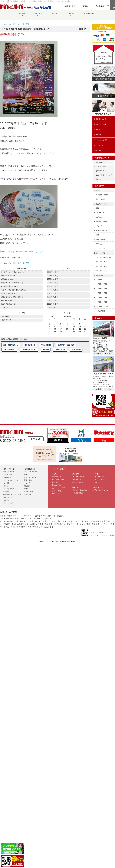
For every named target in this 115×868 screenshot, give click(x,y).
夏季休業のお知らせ (8, 275)
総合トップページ (9, 472)
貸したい (22, 16)
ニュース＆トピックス (104, 175)
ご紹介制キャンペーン (29, 349)
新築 (98, 208)
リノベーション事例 (101, 140)
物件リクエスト (101, 199)
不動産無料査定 (78, 493)
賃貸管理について (100, 119)
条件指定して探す (102, 195)
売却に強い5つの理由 (80, 490)
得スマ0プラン (99, 135)
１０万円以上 (101, 311)
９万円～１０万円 (102, 306)
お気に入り (28, 495)
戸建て (26, 489)
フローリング (101, 213)
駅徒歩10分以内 (102, 230)
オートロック (101, 248)
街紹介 (99, 179)
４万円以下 (100, 280)
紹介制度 (6, 492)
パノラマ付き (29, 492)
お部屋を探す (70, 6)
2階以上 (99, 244)
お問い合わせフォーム (101, 490)
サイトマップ (8, 503)
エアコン (99, 217)
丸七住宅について (102, 6)
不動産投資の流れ (78, 482)
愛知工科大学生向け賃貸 (66, 345)
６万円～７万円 (101, 293)
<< (52, 316)
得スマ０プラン (29, 474)
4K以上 (99, 271)
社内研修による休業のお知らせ (12, 282)
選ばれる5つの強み (79, 477)
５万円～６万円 (101, 289)
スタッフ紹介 (101, 166)
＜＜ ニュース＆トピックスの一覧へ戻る (15, 24)
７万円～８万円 (101, 298)
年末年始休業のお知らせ (9, 286)
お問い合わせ (89, 16)
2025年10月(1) (52, 297)
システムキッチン (102, 222)
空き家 (95, 482)
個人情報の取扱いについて (12, 495)
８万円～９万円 (101, 302)
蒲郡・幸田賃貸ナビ (31, 472)
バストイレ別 (101, 239)
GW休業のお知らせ (7, 279)
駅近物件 (27, 486)
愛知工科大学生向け (31, 477)
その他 (71, 16)
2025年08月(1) (52, 304)
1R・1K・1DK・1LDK (103, 257)
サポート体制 (99, 145)
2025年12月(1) (52, 290)
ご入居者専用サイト (10, 489)
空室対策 (97, 130)
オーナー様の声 (98, 477)
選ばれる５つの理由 (101, 124)
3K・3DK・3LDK (102, 266)
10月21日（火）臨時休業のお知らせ (14, 290)
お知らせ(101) (6, 320)
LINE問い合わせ (60, 349)
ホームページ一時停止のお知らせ (13, 272)
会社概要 (99, 162)
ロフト (98, 235)
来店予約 (46, 349)
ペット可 (99, 226)
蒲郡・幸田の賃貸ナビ (11, 345)
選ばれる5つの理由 (58, 479)
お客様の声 (100, 171)
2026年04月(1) (52, 275)
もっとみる (5, 307)
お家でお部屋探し (9, 349)
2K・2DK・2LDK (102, 262)
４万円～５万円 (101, 284)
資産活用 (86, 6)
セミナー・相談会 (99, 479)
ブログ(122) (5, 316)
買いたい (38, 16)
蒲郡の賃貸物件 (30, 345)
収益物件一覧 (77, 479)
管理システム (99, 151)
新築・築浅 (28, 480)
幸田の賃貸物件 (46, 345)
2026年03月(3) (52, 279)
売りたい (55, 16)
